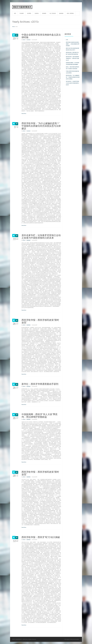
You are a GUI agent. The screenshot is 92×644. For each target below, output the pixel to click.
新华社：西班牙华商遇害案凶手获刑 (40, 384)
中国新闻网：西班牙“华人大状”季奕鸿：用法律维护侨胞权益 (40, 416)
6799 (67, 40)
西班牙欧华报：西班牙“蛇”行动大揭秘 (41, 537)
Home (13, 27)
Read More (24, 114)
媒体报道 (29, 240)
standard (29, 40)
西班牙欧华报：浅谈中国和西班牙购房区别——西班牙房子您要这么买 (72, 58)
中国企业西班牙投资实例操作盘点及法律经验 (41, 36)
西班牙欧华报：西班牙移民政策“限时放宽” (40, 321)
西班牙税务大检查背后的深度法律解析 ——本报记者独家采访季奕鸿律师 (73, 44)
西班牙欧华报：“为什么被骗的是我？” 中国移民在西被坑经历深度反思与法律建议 (41, 126)
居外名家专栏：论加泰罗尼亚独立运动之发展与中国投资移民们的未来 (41, 237)
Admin (24, 40)
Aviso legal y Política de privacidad (72, 639)
